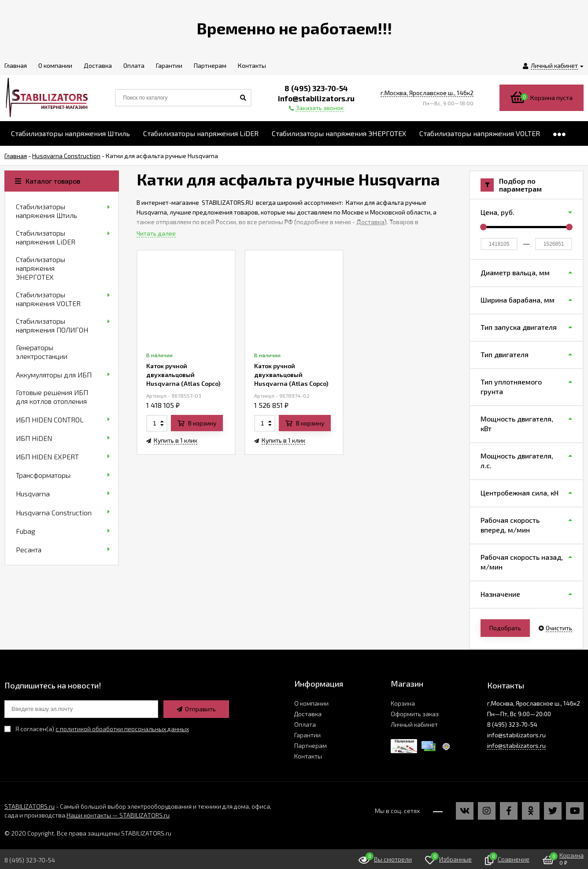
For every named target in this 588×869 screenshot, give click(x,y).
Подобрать (505, 628)
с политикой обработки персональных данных (122, 729)
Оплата (305, 724)
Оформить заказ (415, 714)
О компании (311, 703)
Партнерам (311, 745)
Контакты (308, 756)
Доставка (370, 222)
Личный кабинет (414, 724)
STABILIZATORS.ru (30, 806)
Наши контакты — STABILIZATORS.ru (118, 815)
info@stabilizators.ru (516, 745)
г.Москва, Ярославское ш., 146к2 (427, 93)
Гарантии (307, 735)
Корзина (403, 703)
